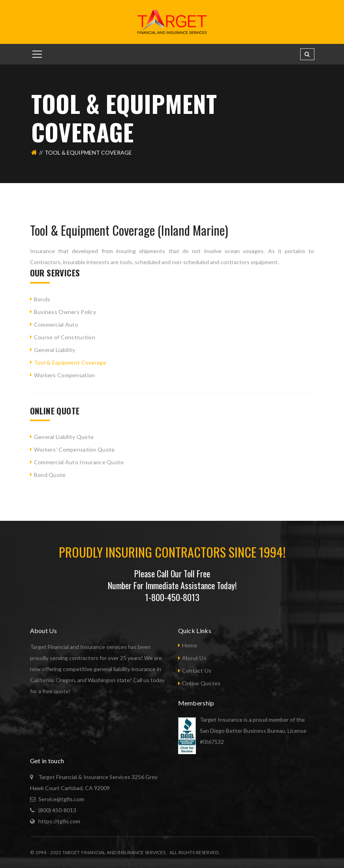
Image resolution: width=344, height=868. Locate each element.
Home (190, 645)
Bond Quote (50, 475)
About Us (194, 658)
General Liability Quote (64, 437)
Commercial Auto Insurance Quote (79, 462)
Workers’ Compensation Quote (74, 449)
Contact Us (197, 670)
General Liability (55, 350)
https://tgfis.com (59, 821)
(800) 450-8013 (57, 810)
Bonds (42, 299)
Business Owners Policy (65, 312)
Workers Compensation (65, 375)
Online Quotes (201, 683)
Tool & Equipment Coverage (70, 362)
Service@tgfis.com (61, 799)
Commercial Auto (56, 324)
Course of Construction (65, 337)
